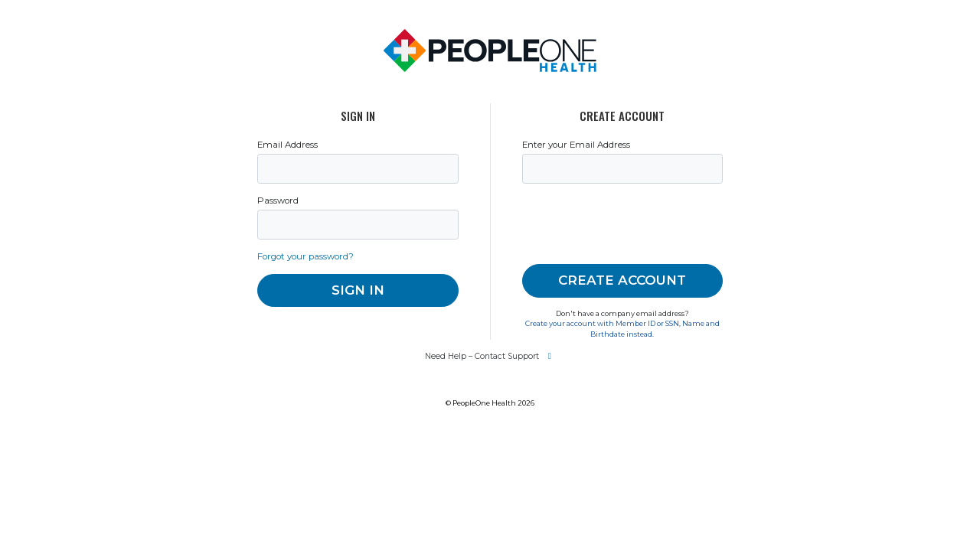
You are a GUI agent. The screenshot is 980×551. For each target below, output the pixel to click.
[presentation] (644, 285)
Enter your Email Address (606, 196)
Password (296, 264)
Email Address (309, 196)
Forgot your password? (338, 333)
